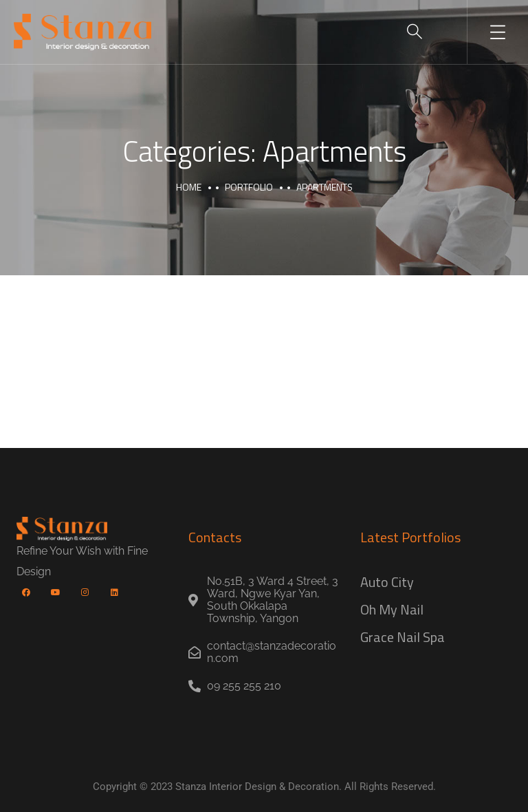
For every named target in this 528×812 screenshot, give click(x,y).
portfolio (249, 187)
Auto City (387, 582)
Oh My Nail (392, 609)
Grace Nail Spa (403, 637)
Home (189, 187)
